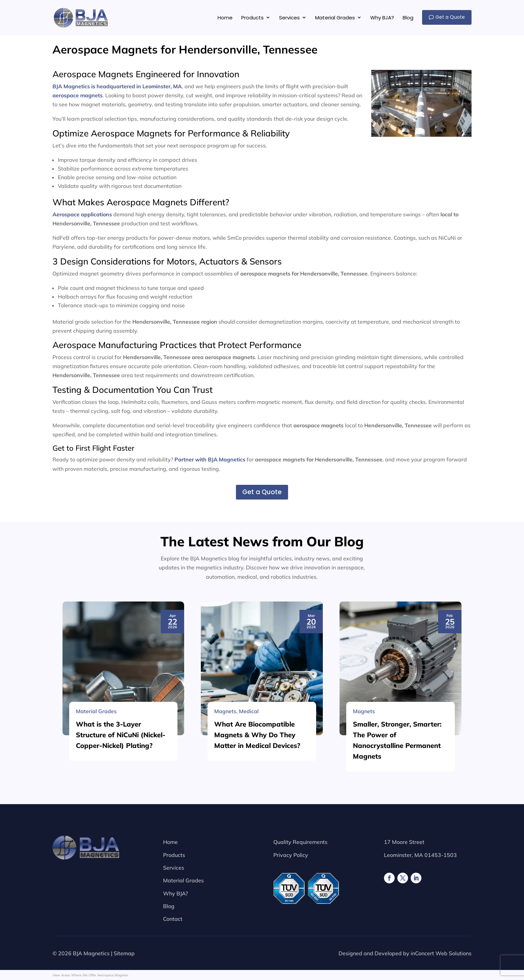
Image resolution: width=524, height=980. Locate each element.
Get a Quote (262, 492)
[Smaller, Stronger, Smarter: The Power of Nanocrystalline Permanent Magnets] (401, 833)
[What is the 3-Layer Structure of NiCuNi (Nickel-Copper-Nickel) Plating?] (123, 833)
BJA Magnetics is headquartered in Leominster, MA (117, 86)
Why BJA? (175, 893)
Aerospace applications (82, 214)
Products (174, 855)
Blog (169, 906)
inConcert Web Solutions (441, 953)
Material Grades (183, 880)
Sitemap (124, 953)
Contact (173, 919)
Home (170, 842)
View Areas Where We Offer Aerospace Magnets (90, 975)
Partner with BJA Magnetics (210, 459)
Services (174, 868)
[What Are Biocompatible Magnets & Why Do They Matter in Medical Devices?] (262, 833)
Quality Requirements (300, 842)
